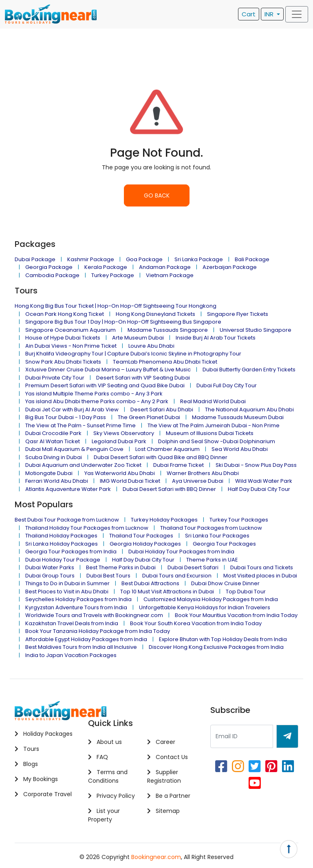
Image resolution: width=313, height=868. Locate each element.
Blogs (26, 764)
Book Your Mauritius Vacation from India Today (236, 615)
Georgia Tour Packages (224, 544)
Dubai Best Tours (108, 576)
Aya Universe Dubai (198, 481)
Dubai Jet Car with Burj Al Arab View (72, 410)
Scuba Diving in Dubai (54, 457)
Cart (249, 14)
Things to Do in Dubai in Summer (67, 583)
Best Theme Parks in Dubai (121, 567)
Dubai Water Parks (50, 567)
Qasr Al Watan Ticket (53, 441)
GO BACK (157, 195)
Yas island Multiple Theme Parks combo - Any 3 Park (94, 394)
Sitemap (163, 811)
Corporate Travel (43, 794)
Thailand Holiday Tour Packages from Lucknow (87, 528)
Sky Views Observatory (124, 433)
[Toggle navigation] (297, 14)
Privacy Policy (111, 796)
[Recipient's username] (242, 736)
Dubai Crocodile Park (53, 433)
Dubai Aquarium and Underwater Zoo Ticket (83, 465)
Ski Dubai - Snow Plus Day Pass (256, 465)
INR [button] (270, 14)
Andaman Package (165, 267)
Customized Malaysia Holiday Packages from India (211, 599)
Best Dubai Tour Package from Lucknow (67, 520)
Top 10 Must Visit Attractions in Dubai (167, 592)
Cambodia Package (52, 275)
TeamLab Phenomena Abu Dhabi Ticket (165, 362)
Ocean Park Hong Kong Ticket (65, 314)
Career (161, 742)
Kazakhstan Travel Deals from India (72, 623)
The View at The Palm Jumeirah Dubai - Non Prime (214, 425)
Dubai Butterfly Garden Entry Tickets (249, 370)
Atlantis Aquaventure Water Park (68, 489)
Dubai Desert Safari (193, 567)
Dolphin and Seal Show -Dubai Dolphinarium (217, 441)
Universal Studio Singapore (256, 330)
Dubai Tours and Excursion (177, 576)
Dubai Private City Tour (55, 378)
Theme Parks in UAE (212, 560)
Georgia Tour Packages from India (71, 552)
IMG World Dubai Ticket (130, 481)
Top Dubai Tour (246, 592)
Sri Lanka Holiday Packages (62, 544)
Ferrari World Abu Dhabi (57, 481)
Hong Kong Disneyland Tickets (155, 314)
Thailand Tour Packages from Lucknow (211, 528)
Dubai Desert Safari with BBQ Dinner (169, 489)
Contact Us (168, 757)
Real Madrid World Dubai (213, 401)
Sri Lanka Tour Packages (217, 536)
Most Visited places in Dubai (260, 576)
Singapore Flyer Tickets (238, 314)
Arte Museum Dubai (138, 338)
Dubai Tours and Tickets (262, 567)
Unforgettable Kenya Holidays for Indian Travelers (205, 607)
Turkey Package (113, 275)
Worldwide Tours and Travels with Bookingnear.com (94, 615)
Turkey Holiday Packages (164, 520)
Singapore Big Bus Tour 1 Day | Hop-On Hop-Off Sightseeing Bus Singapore (123, 322)
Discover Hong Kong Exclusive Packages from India (216, 647)
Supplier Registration (164, 776)
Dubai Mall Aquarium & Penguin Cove (74, 449)
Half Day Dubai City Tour (259, 489)
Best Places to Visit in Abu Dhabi (67, 592)
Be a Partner (169, 796)
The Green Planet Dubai (149, 417)
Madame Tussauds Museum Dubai (238, 417)
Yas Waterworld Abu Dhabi (120, 473)
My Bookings (36, 779)
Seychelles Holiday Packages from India (78, 599)
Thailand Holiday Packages (61, 536)
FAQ (98, 757)
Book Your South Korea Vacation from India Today (196, 623)
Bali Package (252, 259)
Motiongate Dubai (49, 473)
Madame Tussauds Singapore (168, 330)
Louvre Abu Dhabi (151, 346)
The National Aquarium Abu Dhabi (249, 410)
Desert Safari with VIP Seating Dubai (143, 378)
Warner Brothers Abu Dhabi (203, 473)
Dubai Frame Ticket (179, 465)
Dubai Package (35, 259)
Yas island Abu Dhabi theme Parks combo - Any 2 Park (97, 401)
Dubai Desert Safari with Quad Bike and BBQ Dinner (161, 457)
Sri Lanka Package (199, 259)
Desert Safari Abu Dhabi (162, 410)
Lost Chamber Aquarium (168, 449)
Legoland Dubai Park (119, 441)
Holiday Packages (44, 734)
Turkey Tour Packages (239, 520)
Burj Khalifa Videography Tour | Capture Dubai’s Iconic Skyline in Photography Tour (133, 354)
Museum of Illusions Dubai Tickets (210, 433)
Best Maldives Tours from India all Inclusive (81, 647)
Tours (27, 749)
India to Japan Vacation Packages (71, 655)
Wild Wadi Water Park (264, 481)
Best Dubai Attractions (150, 583)
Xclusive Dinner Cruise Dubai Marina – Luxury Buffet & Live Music (108, 370)
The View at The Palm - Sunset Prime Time (80, 425)
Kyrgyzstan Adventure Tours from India (76, 607)
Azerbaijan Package (230, 267)
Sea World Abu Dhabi (240, 449)
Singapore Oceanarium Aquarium (71, 330)
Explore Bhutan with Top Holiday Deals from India (223, 639)
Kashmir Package (91, 259)
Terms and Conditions (108, 776)
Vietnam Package (170, 275)
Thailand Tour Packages (141, 536)
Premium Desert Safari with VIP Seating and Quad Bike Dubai (105, 385)
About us (105, 742)
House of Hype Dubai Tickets (63, 338)
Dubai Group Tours (50, 576)
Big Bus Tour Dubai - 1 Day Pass (66, 417)
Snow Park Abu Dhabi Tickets (63, 362)
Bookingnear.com (156, 857)
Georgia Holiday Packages (145, 544)
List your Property (104, 815)
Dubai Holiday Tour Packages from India (181, 552)
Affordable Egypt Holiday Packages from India (86, 639)
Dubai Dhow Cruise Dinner (225, 583)
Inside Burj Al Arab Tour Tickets (216, 338)
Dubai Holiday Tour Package (63, 560)
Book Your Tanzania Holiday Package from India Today (98, 631)
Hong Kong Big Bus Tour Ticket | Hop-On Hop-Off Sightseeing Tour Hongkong (116, 306)
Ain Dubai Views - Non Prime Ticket (71, 346)
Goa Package (144, 259)
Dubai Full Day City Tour (227, 385)
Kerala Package (106, 267)
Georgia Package (49, 267)
